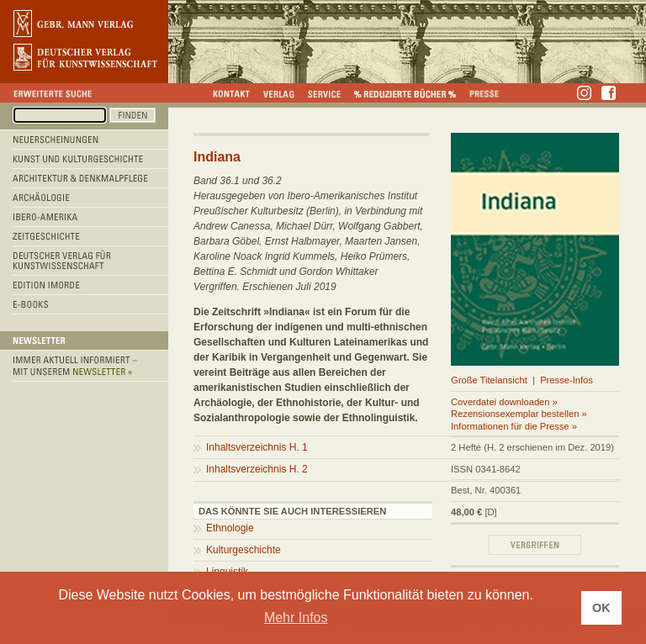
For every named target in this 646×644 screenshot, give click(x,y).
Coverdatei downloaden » (504, 402)
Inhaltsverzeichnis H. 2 (257, 469)
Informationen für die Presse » (514, 426)
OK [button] (601, 608)
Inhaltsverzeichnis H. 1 (257, 447)
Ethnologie (230, 528)
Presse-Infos (567, 380)
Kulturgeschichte (244, 550)
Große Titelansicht (489, 380)
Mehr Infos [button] (296, 618)
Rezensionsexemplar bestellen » (519, 414)
